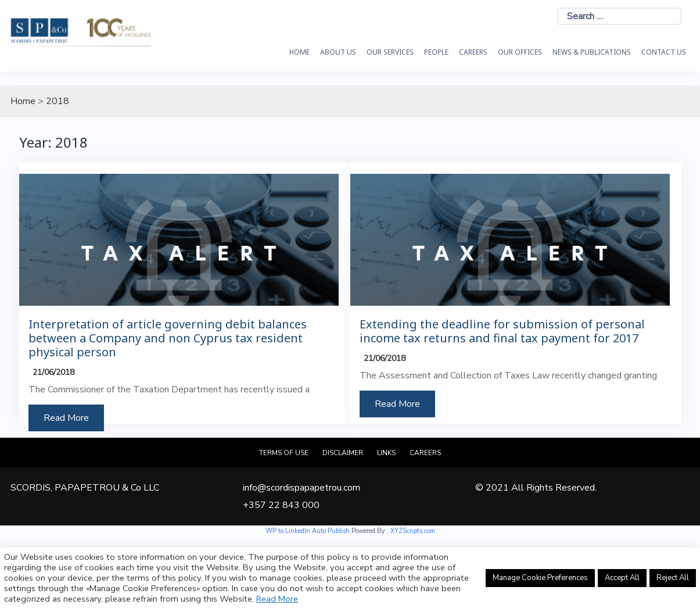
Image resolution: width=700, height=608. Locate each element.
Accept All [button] (622, 578)
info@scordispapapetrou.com (301, 488)
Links (386, 453)
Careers (473, 52)
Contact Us (664, 52)
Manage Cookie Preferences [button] (540, 578)
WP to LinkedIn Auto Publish (308, 531)
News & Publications (592, 52)
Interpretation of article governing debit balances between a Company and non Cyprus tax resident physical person (168, 338)
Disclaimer (343, 453)
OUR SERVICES (390, 52)
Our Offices (520, 52)
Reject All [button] (673, 578)
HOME (299, 52)
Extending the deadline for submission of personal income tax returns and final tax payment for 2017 (502, 331)
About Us (338, 52)
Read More (66, 418)
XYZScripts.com (413, 531)
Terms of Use (284, 453)
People (436, 52)
